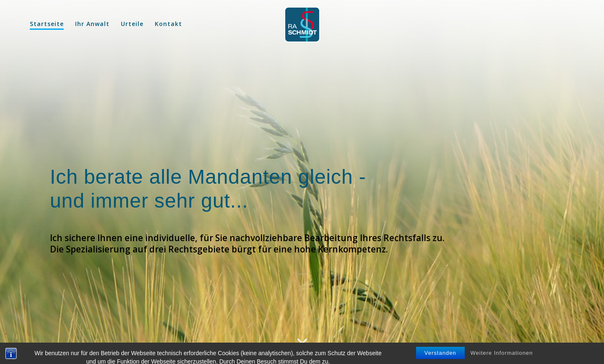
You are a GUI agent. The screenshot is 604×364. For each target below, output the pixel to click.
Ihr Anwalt (92, 24)
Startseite (47, 24)
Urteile (132, 24)
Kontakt (168, 24)
